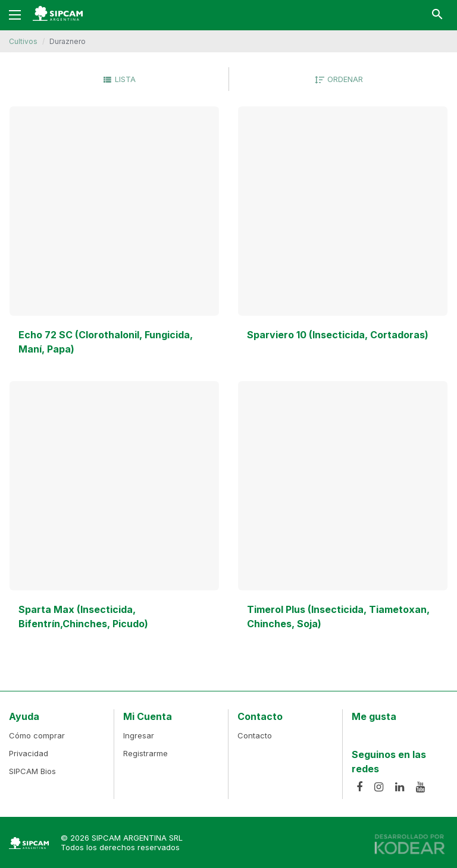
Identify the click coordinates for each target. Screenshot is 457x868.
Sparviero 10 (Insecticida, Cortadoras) (338, 335)
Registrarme (145, 753)
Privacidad (29, 753)
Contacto (255, 735)
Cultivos (23, 41)
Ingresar (139, 735)
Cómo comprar (37, 735)
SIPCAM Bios (32, 771)
